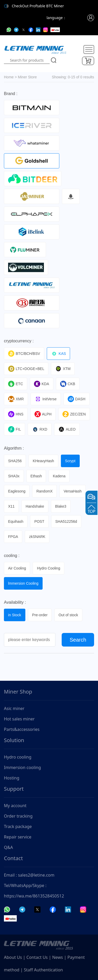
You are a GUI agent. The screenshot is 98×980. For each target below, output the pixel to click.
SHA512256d (66, 521)
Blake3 (61, 506)
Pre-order (40, 615)
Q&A (8, 847)
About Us (13, 957)
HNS (16, 414)
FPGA (13, 537)
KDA (42, 384)
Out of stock (68, 615)
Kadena (59, 476)
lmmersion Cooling (23, 583)
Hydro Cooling (48, 568)
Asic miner (14, 708)
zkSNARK (37, 537)
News (58, 957)
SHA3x (14, 476)
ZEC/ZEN (74, 414)
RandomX (44, 491)
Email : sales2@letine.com (29, 875)
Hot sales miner (19, 719)
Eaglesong (17, 491)
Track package (18, 826)
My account (15, 806)
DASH (77, 399)
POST (39, 521)
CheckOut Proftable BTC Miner (38, 6)
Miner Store (27, 77)
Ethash (36, 476)
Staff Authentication (43, 970)
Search (78, 640)
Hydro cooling (18, 757)
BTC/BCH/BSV (24, 354)
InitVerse (46, 399)
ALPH (43, 414)
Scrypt (70, 461)
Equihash (16, 521)
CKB (68, 384)
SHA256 (15, 461)
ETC (16, 384)
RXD (40, 429)
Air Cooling (17, 568)
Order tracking (18, 816)
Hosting (12, 778)
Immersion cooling (22, 767)
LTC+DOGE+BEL (26, 369)
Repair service (18, 837)
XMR (16, 399)
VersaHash (72, 491)
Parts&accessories (22, 729)
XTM (63, 369)
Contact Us (37, 957)
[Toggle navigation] (89, 49)
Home (9, 77)
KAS (58, 354)
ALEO (67, 429)
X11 (11, 506)
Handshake (35, 506)
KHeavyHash (43, 461)
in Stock (15, 615)
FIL (15, 429)
